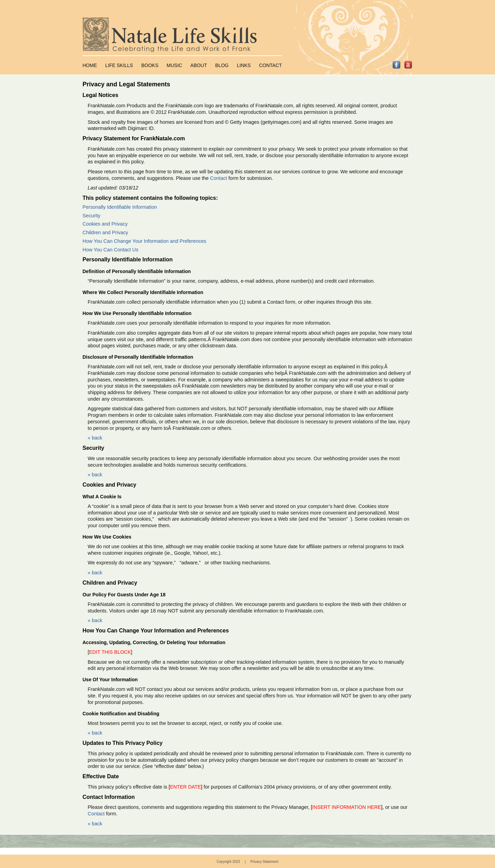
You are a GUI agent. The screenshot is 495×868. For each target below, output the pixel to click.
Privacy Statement (265, 862)
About (199, 65)
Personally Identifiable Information (120, 207)
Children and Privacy (105, 232)
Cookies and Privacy (105, 224)
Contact (270, 65)
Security (91, 216)
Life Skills (119, 65)
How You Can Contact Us (110, 250)
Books (150, 65)
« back (95, 438)
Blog (222, 65)
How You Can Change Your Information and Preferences (144, 241)
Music (174, 65)
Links (244, 65)
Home (90, 65)
